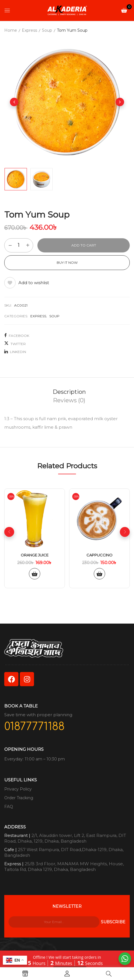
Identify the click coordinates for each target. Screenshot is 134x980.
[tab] (69, 392)
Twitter (15, 344)
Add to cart (84, 245)
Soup (47, 30)
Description (69, 392)
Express (29, 30)
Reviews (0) (69, 400)
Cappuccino (99, 555)
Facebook (17, 335)
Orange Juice (35, 555)
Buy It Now (67, 262)
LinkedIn (15, 352)
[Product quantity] (19, 245)
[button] (124, 10)
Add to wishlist (34, 283)
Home (11, 30)
